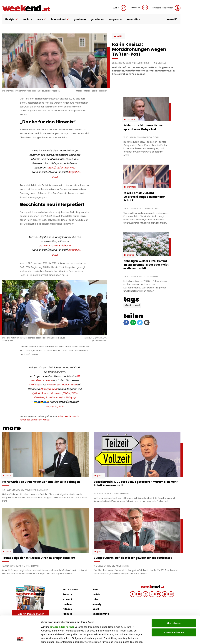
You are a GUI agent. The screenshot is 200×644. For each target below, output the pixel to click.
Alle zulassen (174, 596)
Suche (120, 8)
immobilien (133, 19)
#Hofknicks (35, 385)
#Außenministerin (42, 380)
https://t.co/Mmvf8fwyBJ (61, 168)
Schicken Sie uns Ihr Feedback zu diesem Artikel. (50, 418)
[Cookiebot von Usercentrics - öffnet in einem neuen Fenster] (20, 638)
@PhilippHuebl (49, 389)
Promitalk (131, 119)
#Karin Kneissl (132, 305)
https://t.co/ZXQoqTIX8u (64, 393)
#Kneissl (39, 397)
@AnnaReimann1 (67, 385)
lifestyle (11, 19)
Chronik (130, 255)
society (27, 19)
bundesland (60, 19)
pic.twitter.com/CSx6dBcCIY (55, 246)
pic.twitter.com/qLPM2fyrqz (60, 397)
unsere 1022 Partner (62, 599)
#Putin (51, 385)
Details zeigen (166, 638)
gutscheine (97, 19)
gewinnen (80, 19)
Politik (120, 36)
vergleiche (115, 19)
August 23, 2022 (55, 406)
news (42, 19)
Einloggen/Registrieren (166, 8)
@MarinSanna (41, 393)
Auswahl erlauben (174, 605)
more (172, 19)
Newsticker (139, 8)
